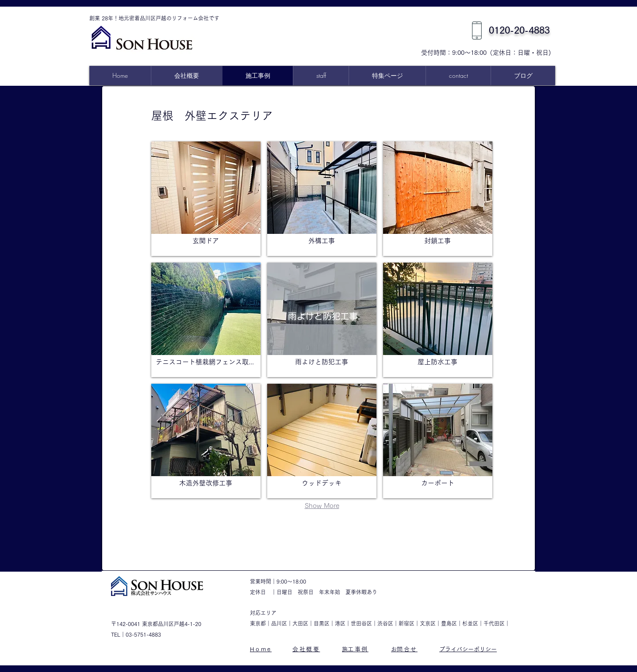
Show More (322, 506)
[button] (387, 76)
